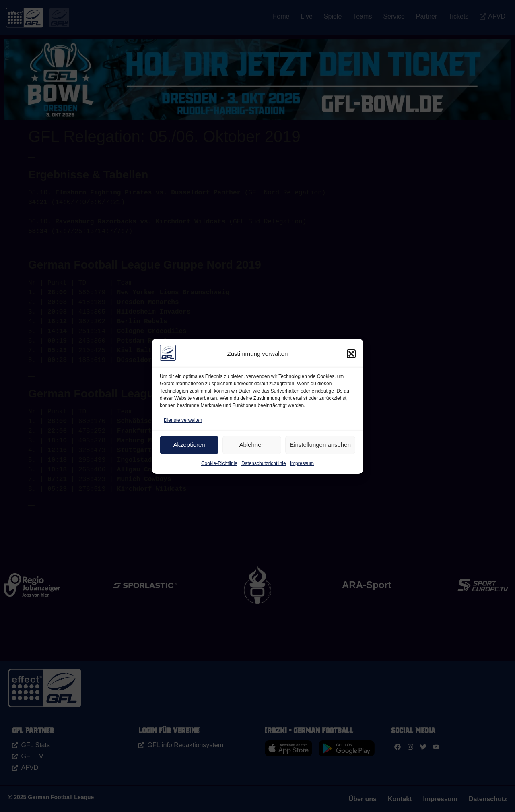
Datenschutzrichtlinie (264, 463)
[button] (351, 354)
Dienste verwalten (183, 420)
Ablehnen (252, 445)
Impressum (302, 463)
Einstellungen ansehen (320, 445)
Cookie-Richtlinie (219, 463)
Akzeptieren (189, 445)
